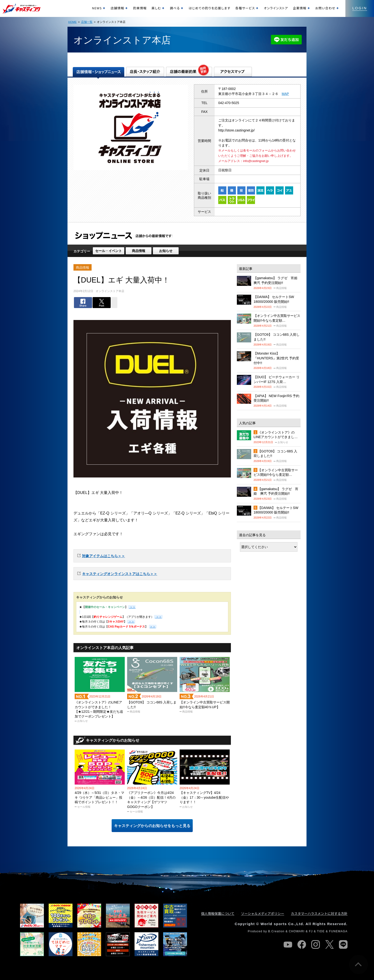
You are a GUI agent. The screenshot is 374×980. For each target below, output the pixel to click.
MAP (285, 94)
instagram (316, 944)
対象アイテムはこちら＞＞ (104, 556)
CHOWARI (297, 931)
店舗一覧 (87, 22)
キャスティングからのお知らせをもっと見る (152, 826)
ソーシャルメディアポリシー (263, 913)
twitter (329, 944)
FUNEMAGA (338, 931)
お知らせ (166, 251)
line (343, 944)
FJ (311, 931)
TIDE (321, 931)
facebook (302, 944)
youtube (288, 944)
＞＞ (158, 617)
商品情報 (139, 251)
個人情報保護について (218, 913)
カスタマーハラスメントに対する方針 (319, 913)
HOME (72, 22)
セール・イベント (109, 251)
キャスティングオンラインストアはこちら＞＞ (120, 574)
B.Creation (276, 931)
